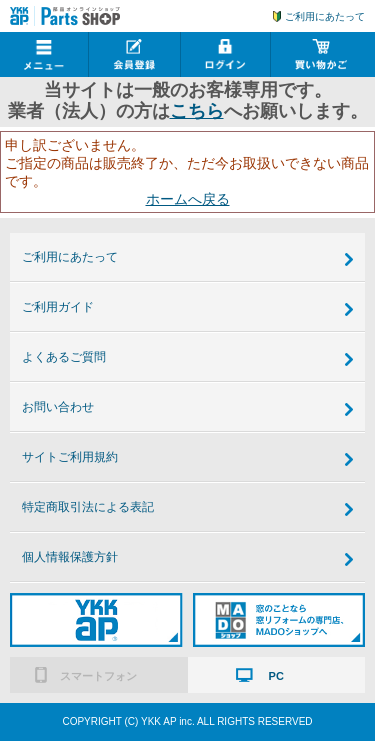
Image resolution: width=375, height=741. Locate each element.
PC (276, 676)
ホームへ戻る (188, 199)
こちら (197, 111)
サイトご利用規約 (70, 457)
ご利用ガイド (58, 307)
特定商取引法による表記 (88, 507)
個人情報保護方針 (70, 557)
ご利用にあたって (325, 16)
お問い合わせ (58, 407)
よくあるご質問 (64, 357)
